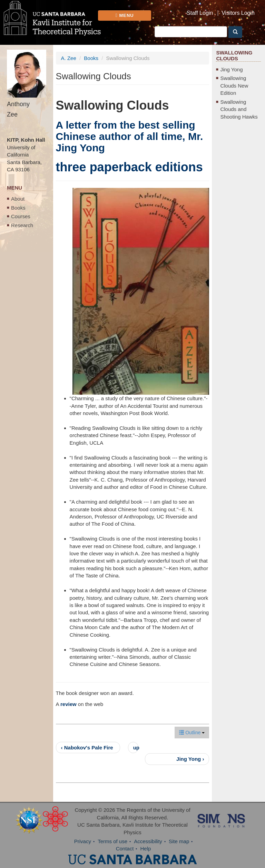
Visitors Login (238, 13)
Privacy (83, 841)
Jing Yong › (190, 759)
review (68, 704)
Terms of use (112, 841)
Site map (179, 841)
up (136, 748)
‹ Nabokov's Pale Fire (87, 748)
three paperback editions (129, 167)
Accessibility (148, 841)
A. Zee (69, 58)
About (18, 199)
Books (18, 208)
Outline (192, 733)
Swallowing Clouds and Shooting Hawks (239, 109)
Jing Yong (231, 69)
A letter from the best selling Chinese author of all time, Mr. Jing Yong (130, 136)
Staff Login (200, 13)
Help (146, 849)
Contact (125, 849)
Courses (21, 216)
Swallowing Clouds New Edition (234, 85)
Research (22, 225)
